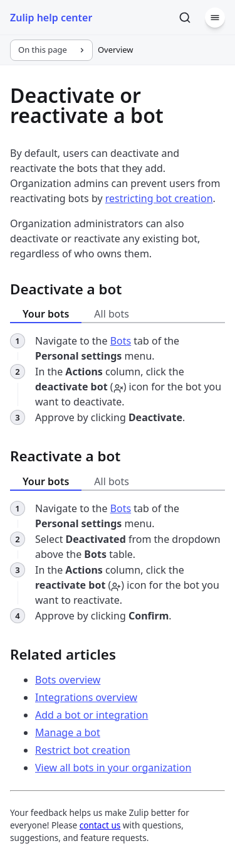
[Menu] (215, 18)
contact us (100, 825)
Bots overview (68, 680)
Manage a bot (68, 732)
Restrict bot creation (83, 750)
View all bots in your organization (113, 768)
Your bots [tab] (46, 314)
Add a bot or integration (92, 715)
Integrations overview (86, 697)
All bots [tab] (112, 314)
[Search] (185, 18)
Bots (121, 341)
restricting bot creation (159, 198)
